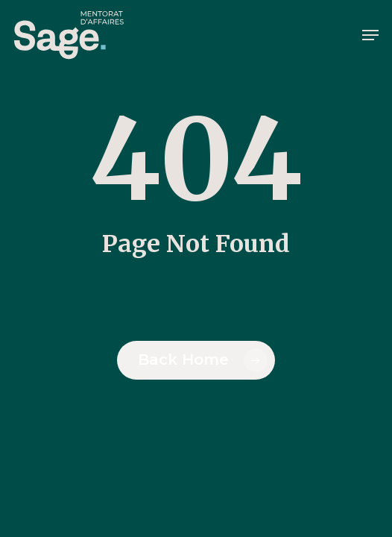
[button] (370, 35)
